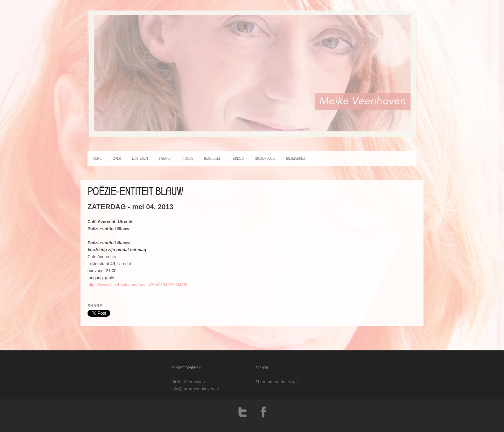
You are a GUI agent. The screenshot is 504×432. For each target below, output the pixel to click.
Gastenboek (265, 158)
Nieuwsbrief (296, 158)
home (97, 158)
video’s (238, 158)
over (117, 158)
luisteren (140, 158)
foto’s (188, 158)
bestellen (213, 158)
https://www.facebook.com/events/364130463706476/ (137, 285)
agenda (165, 158)
